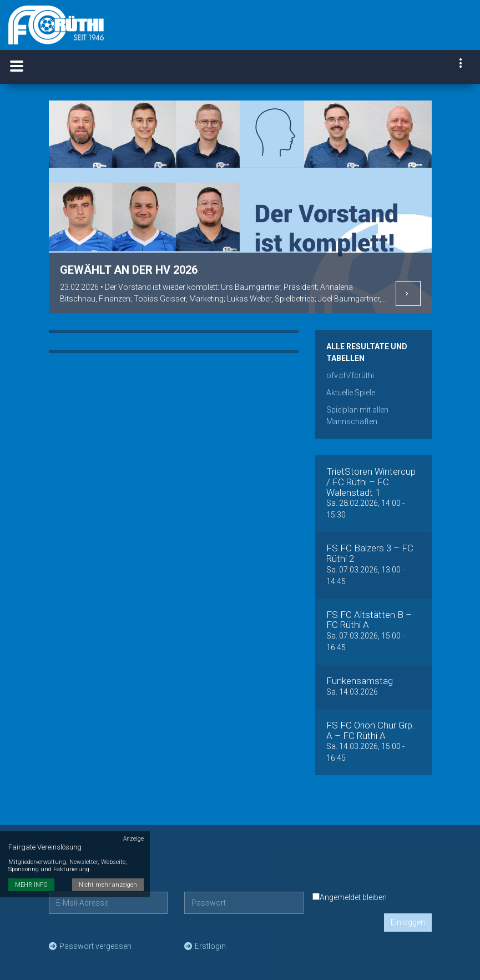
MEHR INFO (31, 870)
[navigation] (461, 64)
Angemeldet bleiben (350, 897)
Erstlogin (205, 946)
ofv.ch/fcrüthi (350, 375)
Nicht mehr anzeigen (108, 870)
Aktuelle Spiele (351, 393)
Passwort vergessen (90, 946)
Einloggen (408, 922)
